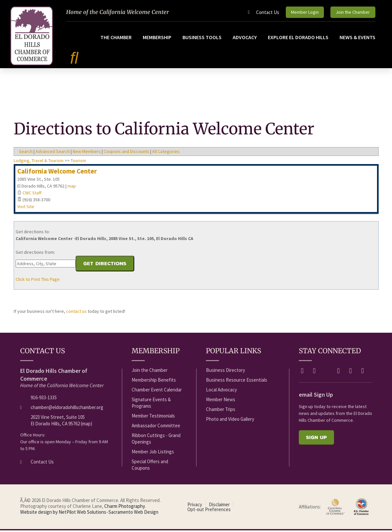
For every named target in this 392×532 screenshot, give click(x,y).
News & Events (357, 38)
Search (26, 153)
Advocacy (245, 38)
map (72, 188)
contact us (76, 313)
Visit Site (26, 208)
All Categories (166, 153)
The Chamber (116, 38)
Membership (157, 38)
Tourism (78, 162)
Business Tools (202, 38)
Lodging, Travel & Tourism (39, 162)
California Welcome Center (57, 173)
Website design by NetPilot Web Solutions (63, 514)
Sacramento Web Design (133, 514)
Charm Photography (124, 508)
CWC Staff (32, 194)
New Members (87, 153)
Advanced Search (53, 153)
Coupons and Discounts (126, 153)
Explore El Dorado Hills (298, 38)
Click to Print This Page (38, 281)
